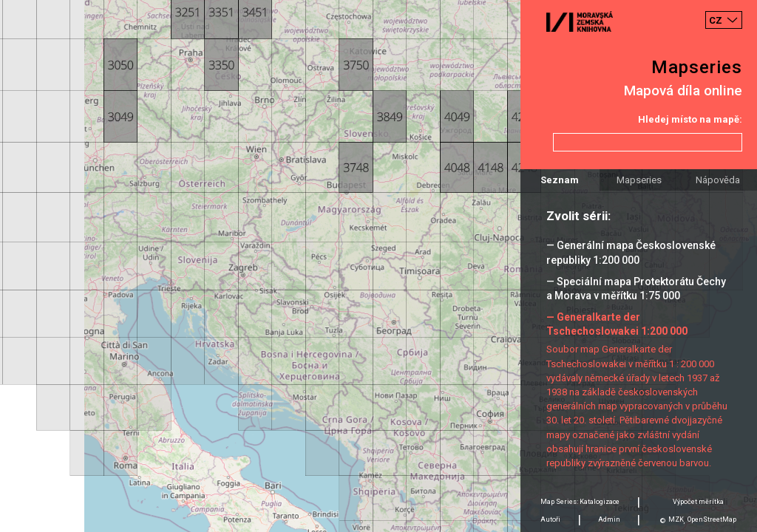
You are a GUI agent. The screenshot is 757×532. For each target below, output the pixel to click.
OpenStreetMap (712, 519)
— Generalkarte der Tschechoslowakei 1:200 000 (617, 324)
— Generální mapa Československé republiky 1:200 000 (631, 252)
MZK (676, 519)
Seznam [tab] (560, 180)
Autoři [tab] (550, 519)
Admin (609, 519)
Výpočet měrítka (698, 502)
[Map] (378, 266)
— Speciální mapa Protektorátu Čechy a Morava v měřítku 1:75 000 (636, 289)
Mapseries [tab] (639, 180)
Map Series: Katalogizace (580, 502)
